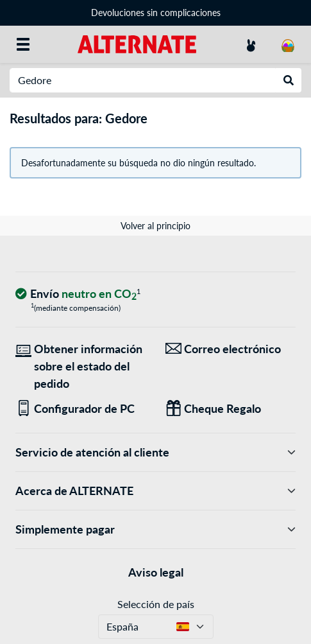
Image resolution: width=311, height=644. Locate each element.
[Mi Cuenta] (251, 44)
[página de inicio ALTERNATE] (137, 43)
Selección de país (156, 604)
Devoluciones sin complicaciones (156, 13)
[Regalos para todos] (231, 409)
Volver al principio (155, 226)
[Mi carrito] (288, 44)
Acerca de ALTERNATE (155, 491)
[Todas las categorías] (23, 44)
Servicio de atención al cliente (155, 452)
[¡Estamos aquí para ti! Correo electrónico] (231, 349)
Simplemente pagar (155, 529)
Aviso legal (156, 572)
